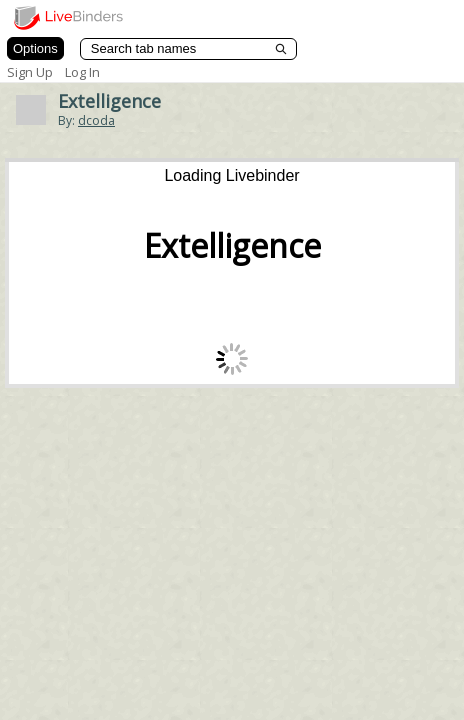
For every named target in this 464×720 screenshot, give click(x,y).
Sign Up (30, 72)
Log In (82, 72)
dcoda (96, 120)
